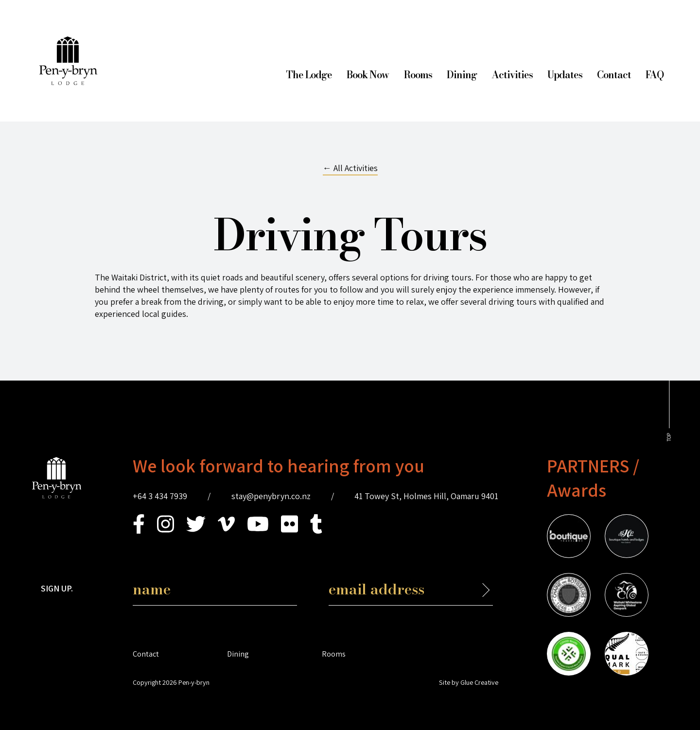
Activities (512, 75)
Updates (565, 75)
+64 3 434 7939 (160, 496)
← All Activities (350, 168)
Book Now (368, 75)
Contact (614, 75)
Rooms (418, 75)
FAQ (655, 75)
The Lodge (309, 75)
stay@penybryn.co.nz (271, 496)
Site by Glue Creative (469, 682)
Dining (462, 75)
